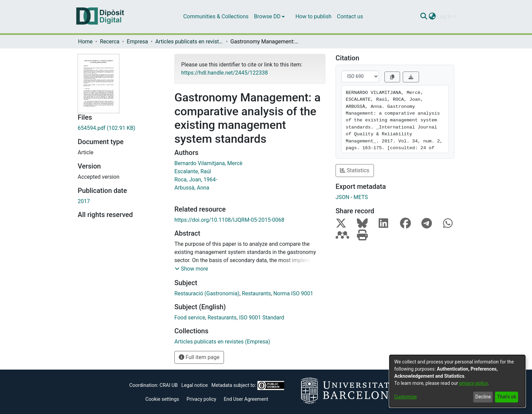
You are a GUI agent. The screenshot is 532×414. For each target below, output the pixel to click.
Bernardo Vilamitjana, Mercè (208, 163)
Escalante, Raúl (193, 171)
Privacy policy (202, 399)
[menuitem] (269, 17)
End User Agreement (246, 399)
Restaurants (256, 293)
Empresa (137, 42)
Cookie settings (162, 399)
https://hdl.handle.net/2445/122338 (224, 73)
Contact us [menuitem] (350, 16)
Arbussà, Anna (192, 188)
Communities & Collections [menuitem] (216, 16)
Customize (405, 397)
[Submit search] (424, 17)
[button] (191, 269)
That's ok (507, 397)
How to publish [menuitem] (313, 16)
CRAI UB (168, 385)
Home (85, 42)
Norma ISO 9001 (293, 293)
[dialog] (457, 381)
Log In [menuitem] (444, 16)
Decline (483, 397)
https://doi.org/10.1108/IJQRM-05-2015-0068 (229, 220)
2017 (84, 201)
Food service (190, 318)
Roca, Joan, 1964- (196, 180)
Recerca (110, 42)
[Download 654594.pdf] (121, 128)
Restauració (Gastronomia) (207, 293)
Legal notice (194, 385)
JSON (343, 197)
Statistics (355, 170)
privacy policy (473, 383)
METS (361, 197)
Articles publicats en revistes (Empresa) (189, 42)
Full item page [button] (199, 357)
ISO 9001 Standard (261, 318)
